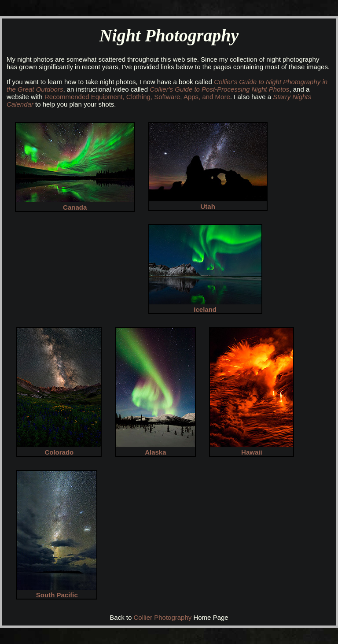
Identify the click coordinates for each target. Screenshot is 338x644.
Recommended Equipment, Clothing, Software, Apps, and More (137, 97)
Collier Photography (163, 617)
